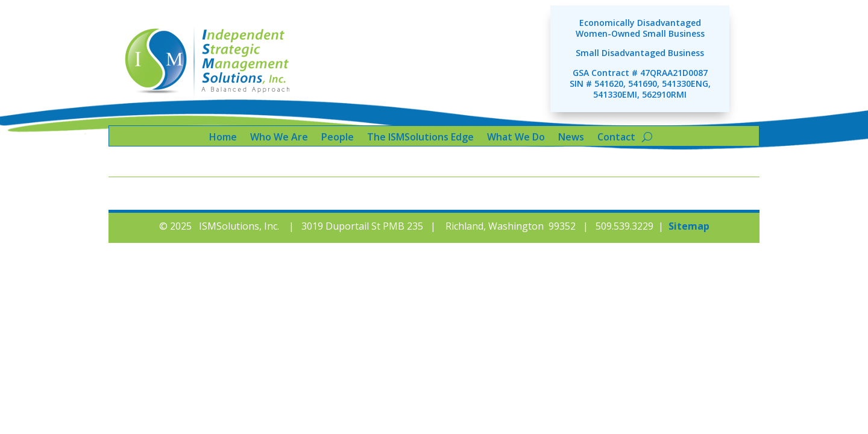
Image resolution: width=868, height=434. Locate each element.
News (571, 138)
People (338, 138)
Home (223, 138)
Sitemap (689, 226)
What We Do (516, 138)
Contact (616, 138)
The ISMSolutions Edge (420, 138)
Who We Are (279, 138)
